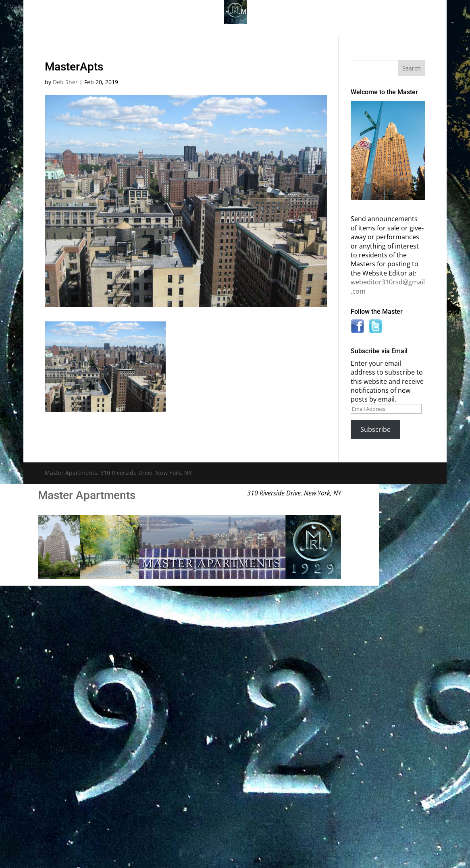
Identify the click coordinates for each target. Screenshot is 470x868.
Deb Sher (65, 82)
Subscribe (375, 429)
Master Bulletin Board (274, 12)
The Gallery (107, 12)
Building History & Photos (183, 12)
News (383, 12)
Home (70, 12)
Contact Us (230, 26)
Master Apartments (87, 495)
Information (337, 12)
